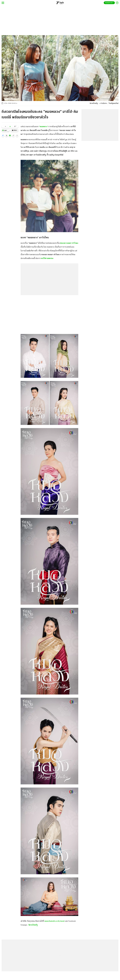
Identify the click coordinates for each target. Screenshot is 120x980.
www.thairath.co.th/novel (54, 921)
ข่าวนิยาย (104, 103)
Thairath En (109, 3)
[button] (3, 135)
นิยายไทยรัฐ (94, 103)
